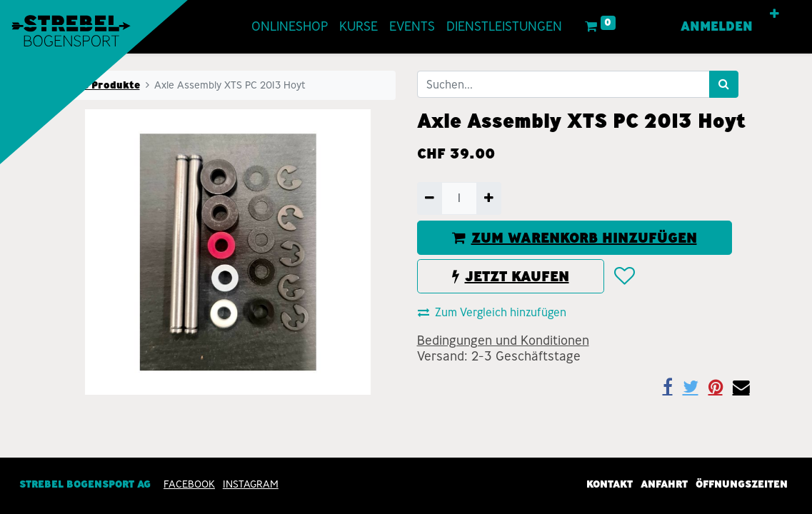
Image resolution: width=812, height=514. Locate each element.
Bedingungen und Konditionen (503, 341)
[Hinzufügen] (489, 198)
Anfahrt (664, 484)
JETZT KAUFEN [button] (511, 276)
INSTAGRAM (251, 484)
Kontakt (610, 484)
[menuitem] (292, 27)
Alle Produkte (104, 85)
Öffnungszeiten (742, 484)
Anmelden (714, 26)
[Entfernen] (430, 198)
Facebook (189, 484)
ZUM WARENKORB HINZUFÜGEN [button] (575, 238)
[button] (772, 14)
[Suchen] (724, 84)
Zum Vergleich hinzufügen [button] (492, 312)
